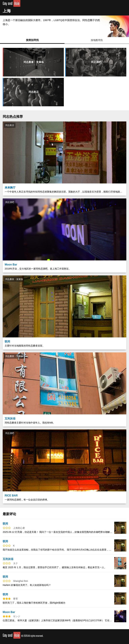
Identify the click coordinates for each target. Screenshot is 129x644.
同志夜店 (34, 92)
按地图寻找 (97, 40)
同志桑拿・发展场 (34, 62)
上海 (7, 11)
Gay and (12, 4)
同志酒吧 (96, 62)
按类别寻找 (32, 40)
